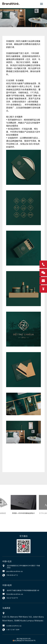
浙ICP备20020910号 (24, 639)
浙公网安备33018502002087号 (24, 641)
